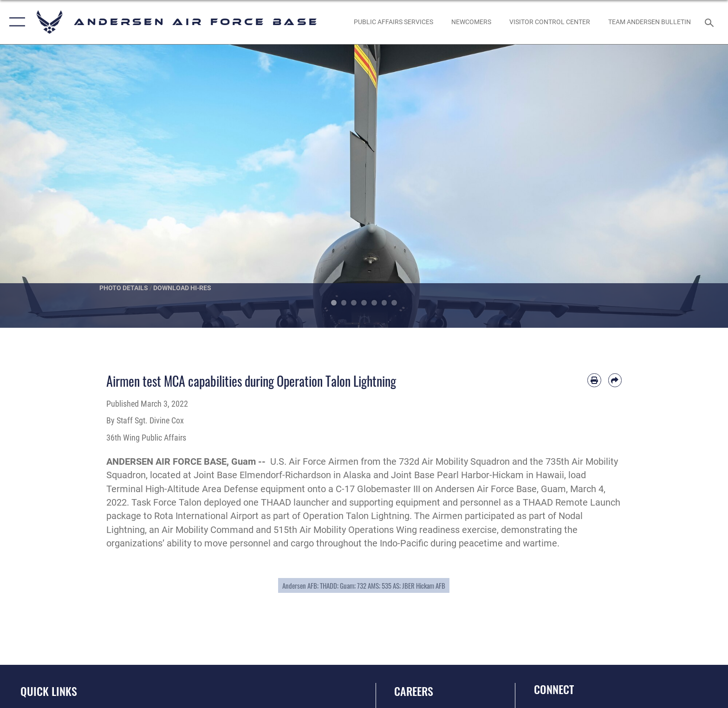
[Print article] (594, 380)
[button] (15, 22)
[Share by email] (615, 380)
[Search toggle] (711, 22)
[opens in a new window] (393, 22)
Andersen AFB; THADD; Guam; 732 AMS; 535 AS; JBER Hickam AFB (364, 585)
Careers (414, 691)
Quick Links (49, 691)
